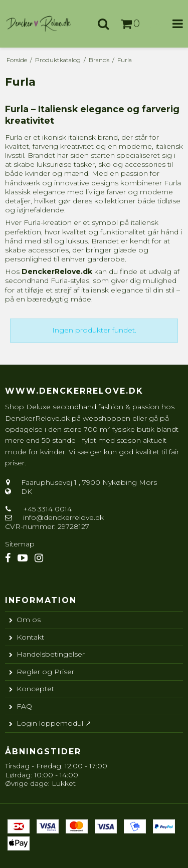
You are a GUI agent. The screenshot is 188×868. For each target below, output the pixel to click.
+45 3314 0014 (46, 509)
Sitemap (20, 544)
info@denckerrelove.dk (63, 517)
